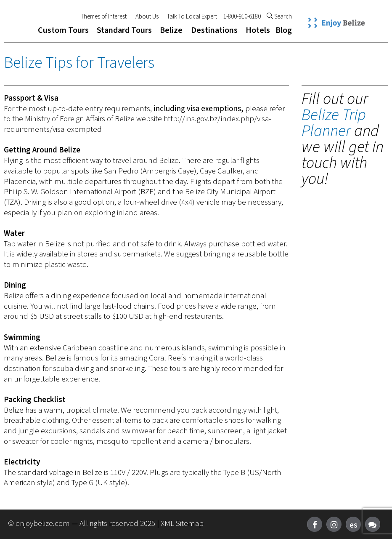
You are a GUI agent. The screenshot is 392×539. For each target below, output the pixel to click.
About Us (147, 17)
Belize (171, 30)
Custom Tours (63, 30)
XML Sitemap (182, 524)
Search (279, 17)
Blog (284, 30)
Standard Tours (124, 30)
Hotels (258, 30)
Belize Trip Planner (334, 123)
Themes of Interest (104, 17)
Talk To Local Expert (192, 17)
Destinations (214, 30)
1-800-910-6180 (242, 17)
